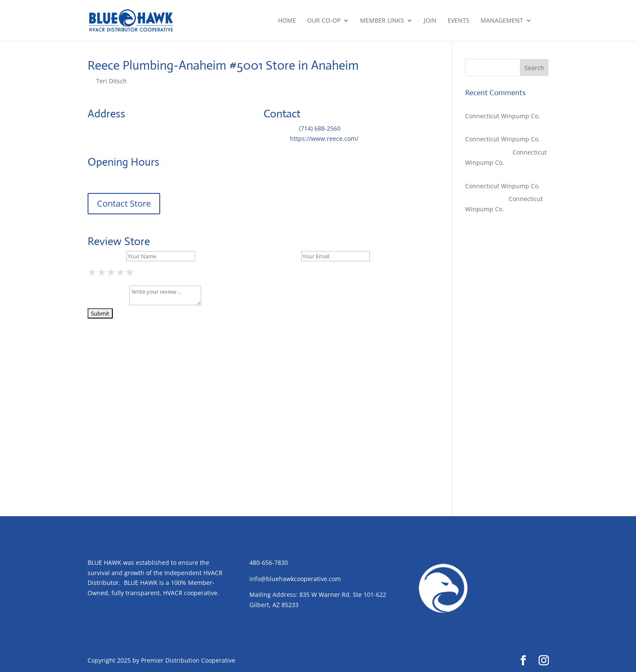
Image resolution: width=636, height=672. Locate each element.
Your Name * (106, 256)
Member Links (382, 21)
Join (430, 21)
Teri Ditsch (111, 81)
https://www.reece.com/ (324, 139)
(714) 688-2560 (320, 128)
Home (287, 21)
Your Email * (281, 256)
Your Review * (108, 303)
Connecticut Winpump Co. (503, 116)
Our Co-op (324, 21)
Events (459, 21)
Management (502, 21)
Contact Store (124, 203)
